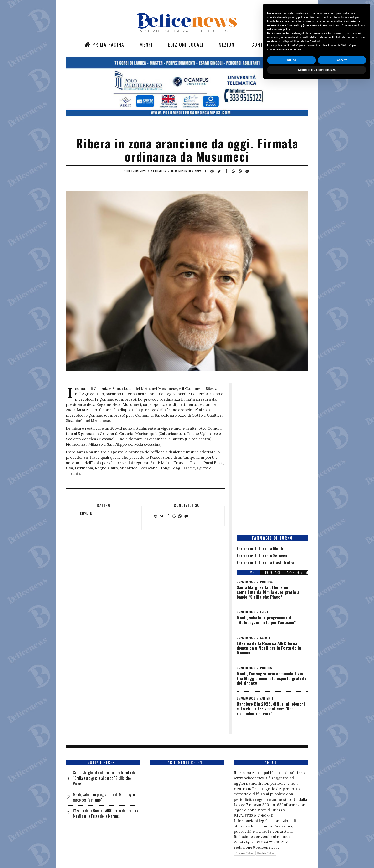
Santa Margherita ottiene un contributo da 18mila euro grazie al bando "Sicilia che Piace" (269, 592)
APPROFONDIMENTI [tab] (297, 572)
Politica (267, 582)
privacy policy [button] (297, 803)
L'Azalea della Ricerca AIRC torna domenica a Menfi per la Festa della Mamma (269, 648)
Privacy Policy (245, 853)
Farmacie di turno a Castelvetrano (268, 562)
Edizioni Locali (186, 45)
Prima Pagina (104, 45)
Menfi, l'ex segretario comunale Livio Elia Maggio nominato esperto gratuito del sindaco (272, 678)
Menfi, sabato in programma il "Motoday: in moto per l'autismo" (266, 620)
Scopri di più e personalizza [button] (317, 855)
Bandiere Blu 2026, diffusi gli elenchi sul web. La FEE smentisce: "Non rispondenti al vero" (271, 709)
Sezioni (228, 45)
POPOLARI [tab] (273, 572)
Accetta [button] (342, 846)
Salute (265, 638)
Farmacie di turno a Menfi (260, 548)
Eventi (265, 612)
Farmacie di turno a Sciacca (262, 556)
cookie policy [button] (282, 815)
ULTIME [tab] (249, 572)
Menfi (146, 45)
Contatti (262, 45)
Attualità (158, 171)
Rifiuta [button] (291, 846)
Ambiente (267, 698)
